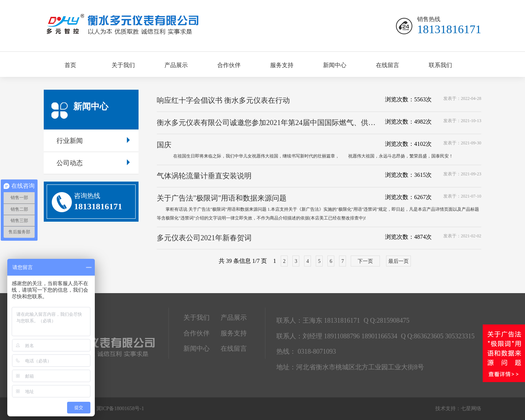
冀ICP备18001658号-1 (120, 409)
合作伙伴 (229, 65)
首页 (70, 65)
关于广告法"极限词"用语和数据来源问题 (222, 198)
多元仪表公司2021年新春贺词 (204, 238)
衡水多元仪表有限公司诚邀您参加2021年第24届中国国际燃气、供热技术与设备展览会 (269, 122)
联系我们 (440, 65)
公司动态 (93, 163)
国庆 (164, 145)
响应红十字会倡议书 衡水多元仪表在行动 (223, 100)
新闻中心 (335, 65)
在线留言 (388, 65)
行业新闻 (93, 141)
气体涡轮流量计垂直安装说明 (204, 176)
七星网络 (471, 409)
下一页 (365, 261)
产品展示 (176, 65)
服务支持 (282, 65)
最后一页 (398, 261)
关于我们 (123, 65)
